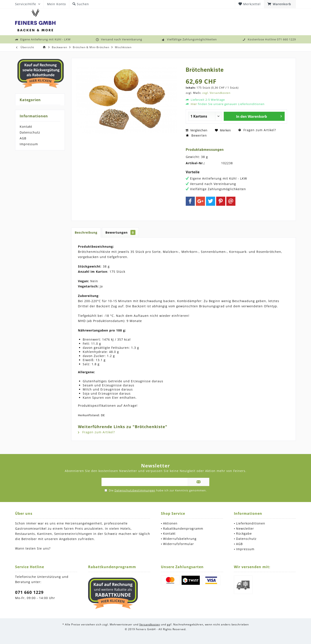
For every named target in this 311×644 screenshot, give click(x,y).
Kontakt (26, 127)
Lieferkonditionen (251, 523)
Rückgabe (244, 533)
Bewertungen (120, 232)
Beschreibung (86, 232)
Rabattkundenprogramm (183, 528)
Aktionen (170, 523)
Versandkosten (150, 624)
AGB (23, 138)
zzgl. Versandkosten (216, 93)
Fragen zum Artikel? (257, 130)
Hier (194, 104)
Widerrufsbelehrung (180, 539)
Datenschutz (30, 132)
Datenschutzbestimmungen (135, 490)
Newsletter (245, 528)
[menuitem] (280, 4)
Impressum (29, 144)
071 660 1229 (29, 592)
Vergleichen (197, 130)
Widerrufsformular (179, 544)
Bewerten (196, 135)
